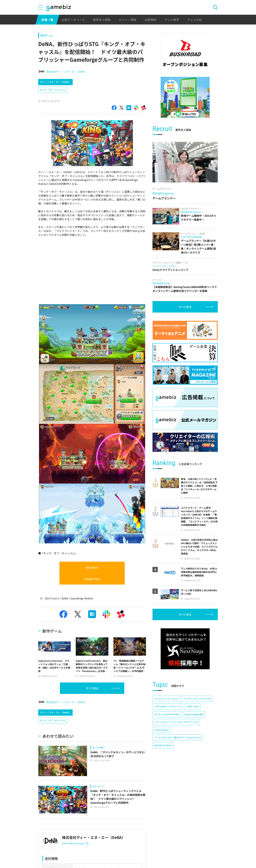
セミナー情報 (128, 20)
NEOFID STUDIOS (163, 745)
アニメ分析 (195, 20)
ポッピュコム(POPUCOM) (167, 714)
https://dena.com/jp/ (75, 843)
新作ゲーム (47, 35)
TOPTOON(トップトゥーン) (168, 706)
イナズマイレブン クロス (166, 699)
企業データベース (73, 20)
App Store (92, 567)
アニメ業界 (172, 20)
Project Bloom (162, 730)
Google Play (92, 579)
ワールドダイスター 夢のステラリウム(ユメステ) (178, 737)
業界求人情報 (102, 20)
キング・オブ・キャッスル (53, 90)
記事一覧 (47, 20)
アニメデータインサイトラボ (197, 699)
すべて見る (92, 688)
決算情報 (150, 20)
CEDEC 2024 (192, 706)
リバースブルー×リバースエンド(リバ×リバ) (176, 722)
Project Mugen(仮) (194, 714)
